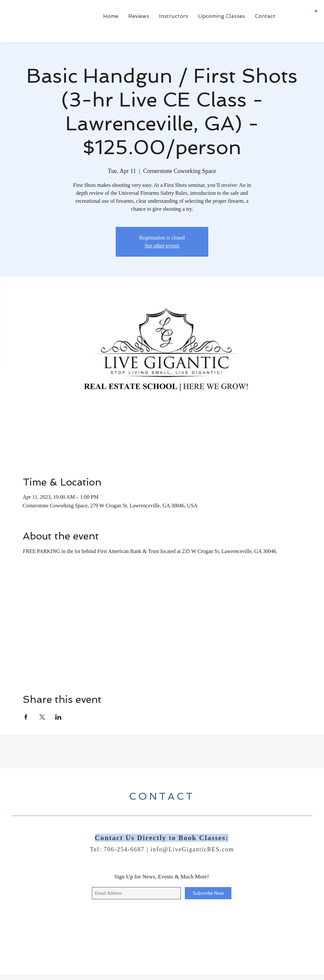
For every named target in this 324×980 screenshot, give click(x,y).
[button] (316, 11)
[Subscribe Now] (208, 893)
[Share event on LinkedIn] (58, 717)
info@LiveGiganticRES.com (192, 849)
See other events (162, 246)
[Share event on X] (42, 717)
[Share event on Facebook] (26, 717)
